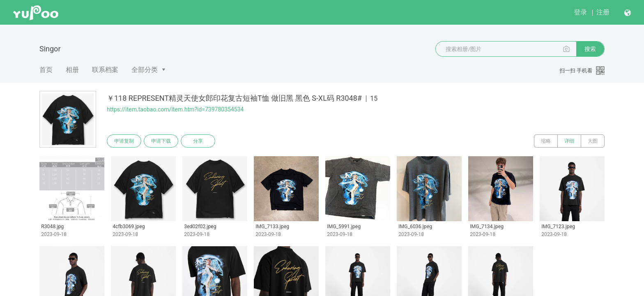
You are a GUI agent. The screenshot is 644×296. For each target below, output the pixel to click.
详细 (569, 141)
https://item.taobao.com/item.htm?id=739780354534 (175, 109)
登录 (580, 12)
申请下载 (161, 141)
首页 (46, 70)
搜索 (590, 49)
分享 (198, 141)
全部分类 (145, 70)
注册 (603, 12)
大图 (593, 141)
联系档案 (105, 70)
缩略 (546, 141)
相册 (72, 70)
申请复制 (124, 141)
